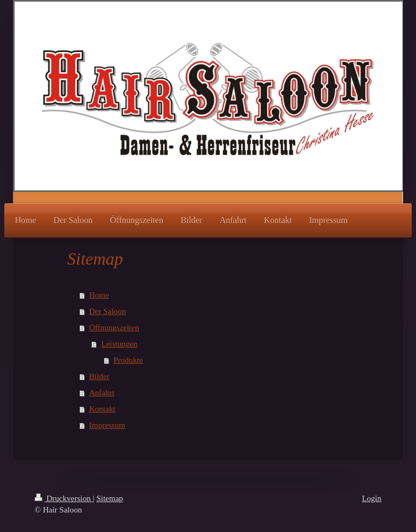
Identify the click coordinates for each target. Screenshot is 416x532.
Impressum (108, 425)
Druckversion (64, 498)
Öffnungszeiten (114, 328)
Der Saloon (108, 311)
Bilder (100, 376)
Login (372, 498)
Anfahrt (102, 393)
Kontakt (102, 409)
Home (99, 295)
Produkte (128, 360)
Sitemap (110, 498)
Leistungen (119, 344)
